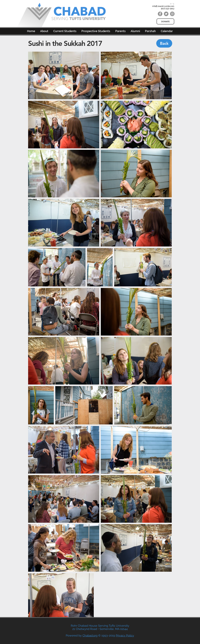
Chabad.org (90, 635)
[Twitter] (166, 14)
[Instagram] (172, 14)
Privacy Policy (125, 635)
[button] (135, 31)
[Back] (164, 43)
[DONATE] (165, 21)
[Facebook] (160, 14)
